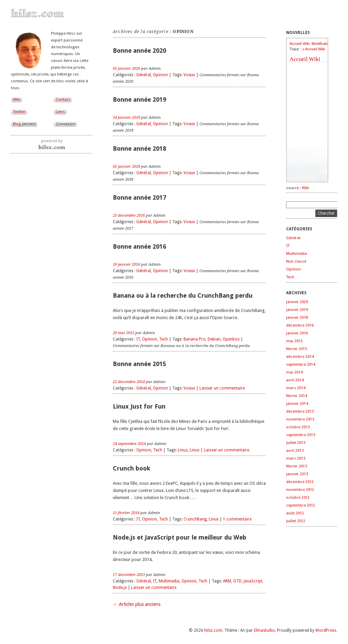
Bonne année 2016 (140, 246)
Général (144, 75)
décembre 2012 (300, 482)
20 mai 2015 (124, 333)
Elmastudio (264, 630)
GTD (237, 581)
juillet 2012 (296, 521)
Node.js (120, 588)
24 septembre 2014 (129, 444)
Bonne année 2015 (140, 364)
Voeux (189, 75)
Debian (214, 339)
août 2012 (295, 513)
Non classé (296, 261)
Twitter (19, 112)
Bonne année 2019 (140, 100)
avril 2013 (295, 450)
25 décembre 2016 (129, 215)
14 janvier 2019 (126, 117)
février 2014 (297, 396)
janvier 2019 (297, 310)
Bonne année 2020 (140, 51)
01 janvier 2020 (126, 68)
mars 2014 (296, 388)
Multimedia (169, 581)
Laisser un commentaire (222, 388)
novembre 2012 (300, 490)
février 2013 (297, 466)
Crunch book (132, 468)
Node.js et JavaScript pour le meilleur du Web (180, 537)
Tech (163, 339)
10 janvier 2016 (126, 264)
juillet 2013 (296, 443)
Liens (60, 112)
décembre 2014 (300, 357)
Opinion (160, 75)
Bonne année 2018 (140, 148)
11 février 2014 (126, 513)
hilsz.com (213, 630)
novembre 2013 (300, 419)
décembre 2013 (300, 411)
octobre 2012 (298, 497)
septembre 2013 (301, 435)
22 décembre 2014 (129, 382)
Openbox (231, 339)
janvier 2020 (297, 302)
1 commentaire (237, 519)
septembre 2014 (301, 364)
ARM (227, 581)
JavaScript (253, 581)
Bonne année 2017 (140, 197)
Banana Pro (195, 339)
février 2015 (297, 349)
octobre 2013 (298, 427)
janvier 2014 (297, 403)
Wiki (17, 99)
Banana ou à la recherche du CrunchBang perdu (183, 295)
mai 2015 (294, 341)
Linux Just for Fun (139, 406)
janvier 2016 (297, 333)
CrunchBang (195, 519)
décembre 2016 (300, 325)
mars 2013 (296, 458)
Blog (24, 124)
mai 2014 (294, 372)
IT (138, 339)
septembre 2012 (301, 505)
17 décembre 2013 (129, 575)
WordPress (326, 630)
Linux (195, 450)
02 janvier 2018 (126, 166)
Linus (183, 450)
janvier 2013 (297, 474)
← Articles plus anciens (137, 604)
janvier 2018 (297, 317)
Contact (63, 99)
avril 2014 (295, 380)
